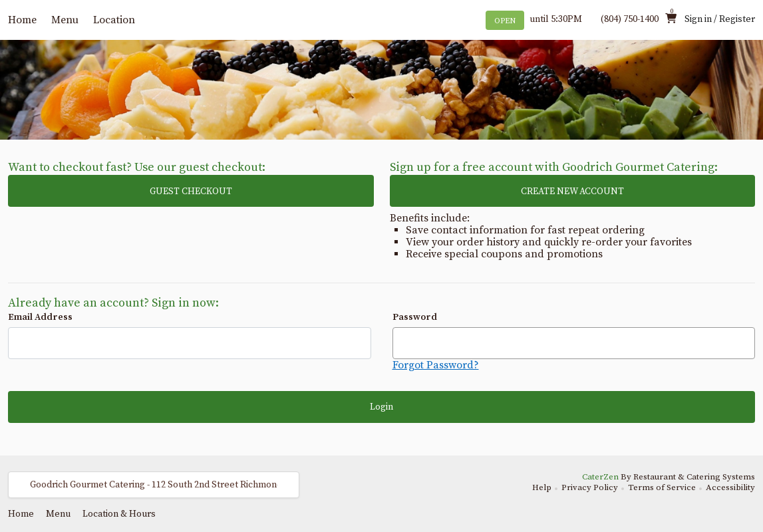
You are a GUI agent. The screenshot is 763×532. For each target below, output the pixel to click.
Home (22, 20)
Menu (65, 20)
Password (415, 317)
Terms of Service (662, 487)
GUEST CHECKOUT (191, 192)
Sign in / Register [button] (720, 19)
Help (542, 487)
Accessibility (730, 487)
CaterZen (600, 477)
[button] (154, 485)
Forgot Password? (436, 365)
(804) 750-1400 (630, 19)
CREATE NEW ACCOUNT (572, 192)
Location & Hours (119, 514)
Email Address (40, 317)
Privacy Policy (590, 487)
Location (114, 20)
